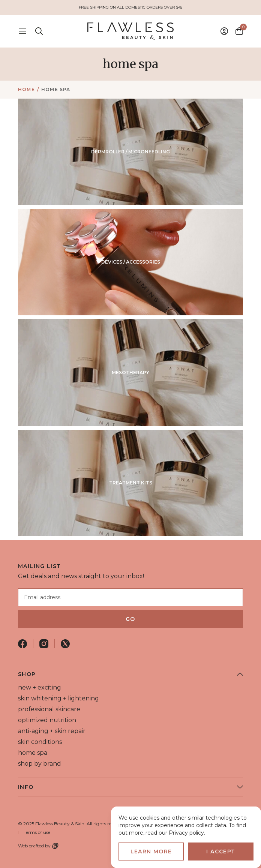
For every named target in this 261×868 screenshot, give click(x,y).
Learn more (151, 852)
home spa (56, 89)
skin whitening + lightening (58, 698)
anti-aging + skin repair (52, 731)
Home (26, 89)
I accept (221, 852)
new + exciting (40, 687)
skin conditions (40, 742)
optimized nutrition (47, 720)
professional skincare (49, 709)
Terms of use (37, 832)
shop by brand (40, 764)
